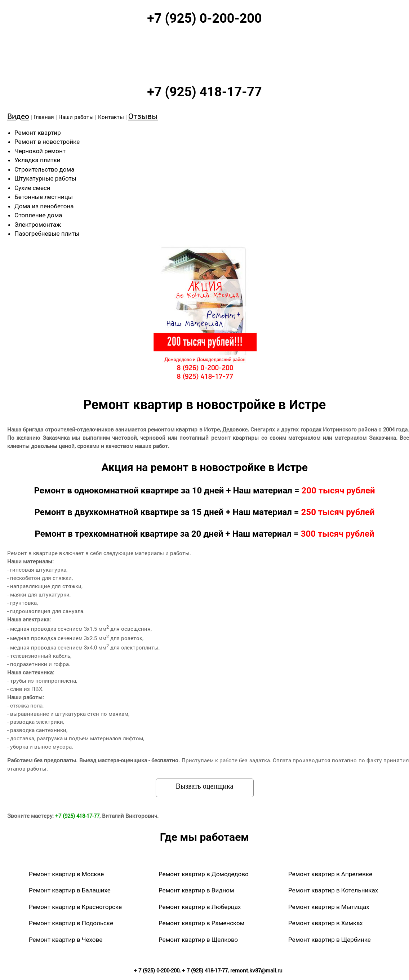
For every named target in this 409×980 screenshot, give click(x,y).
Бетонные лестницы (44, 197)
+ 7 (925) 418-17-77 (205, 970)
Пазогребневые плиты (47, 234)
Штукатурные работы (45, 178)
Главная (44, 117)
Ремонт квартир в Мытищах (329, 907)
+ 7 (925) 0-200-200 (157, 970)
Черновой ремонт (40, 151)
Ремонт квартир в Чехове (66, 940)
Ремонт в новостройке (47, 142)
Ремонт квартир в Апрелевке (330, 874)
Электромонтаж (38, 225)
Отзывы (143, 116)
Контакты (111, 117)
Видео (18, 116)
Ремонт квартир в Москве (66, 874)
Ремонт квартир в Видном (196, 890)
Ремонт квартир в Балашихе (70, 890)
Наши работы (76, 117)
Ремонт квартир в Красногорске (75, 907)
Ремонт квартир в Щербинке (330, 940)
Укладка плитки (37, 160)
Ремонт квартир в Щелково (198, 940)
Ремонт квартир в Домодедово (204, 874)
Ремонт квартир (38, 133)
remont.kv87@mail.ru (256, 970)
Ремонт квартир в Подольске (71, 923)
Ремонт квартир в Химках (326, 923)
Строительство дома (44, 169)
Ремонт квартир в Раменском (201, 923)
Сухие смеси (32, 188)
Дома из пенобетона (44, 206)
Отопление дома (38, 215)
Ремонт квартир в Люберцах (200, 907)
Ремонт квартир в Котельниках (333, 890)
